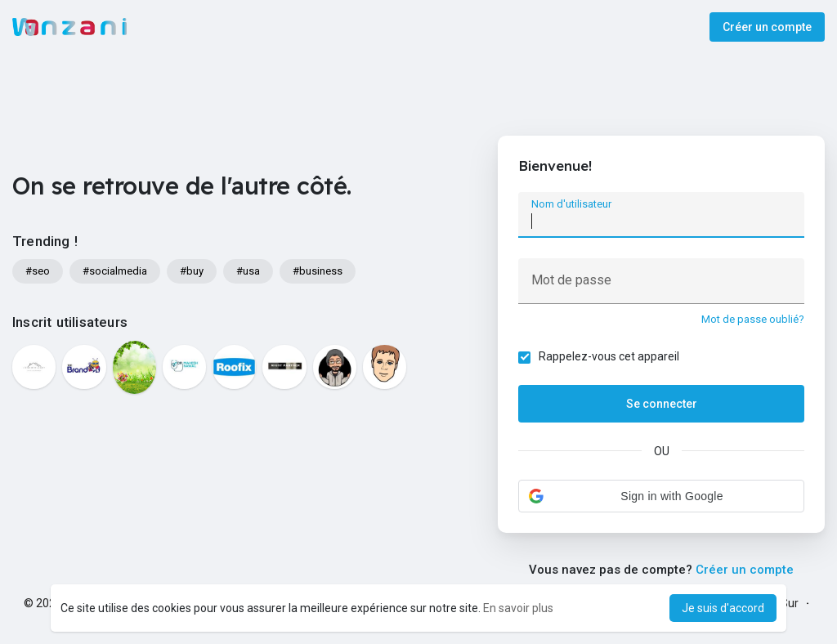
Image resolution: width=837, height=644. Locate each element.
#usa (248, 271)
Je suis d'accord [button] (723, 608)
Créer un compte (767, 27)
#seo (38, 271)
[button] (661, 496)
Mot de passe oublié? (753, 319)
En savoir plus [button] (518, 608)
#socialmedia (115, 271)
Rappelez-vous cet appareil (609, 356)
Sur (790, 603)
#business (318, 271)
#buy (192, 271)
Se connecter (662, 404)
